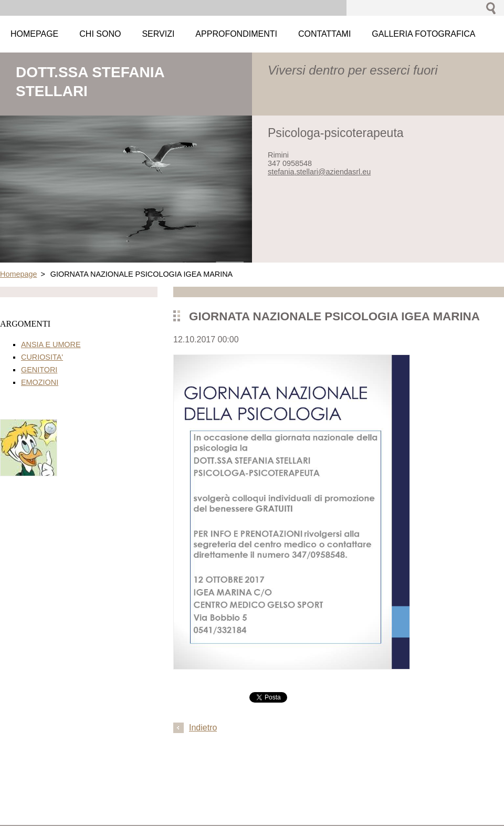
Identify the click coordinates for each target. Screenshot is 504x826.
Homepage (18, 274)
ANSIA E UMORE (51, 344)
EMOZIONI (40, 382)
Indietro (203, 728)
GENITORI (39, 370)
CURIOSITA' (42, 357)
